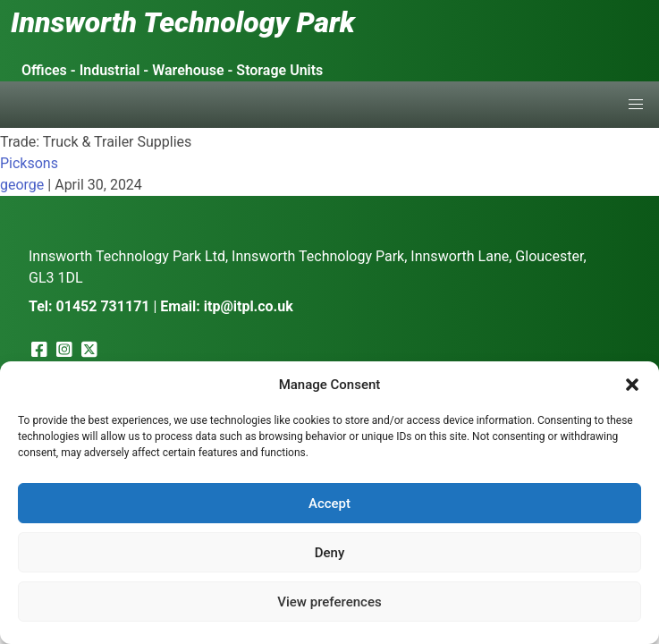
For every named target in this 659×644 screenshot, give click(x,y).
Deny (330, 553)
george (22, 185)
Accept (329, 504)
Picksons (29, 163)
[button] (632, 385)
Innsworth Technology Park (183, 22)
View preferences (329, 602)
